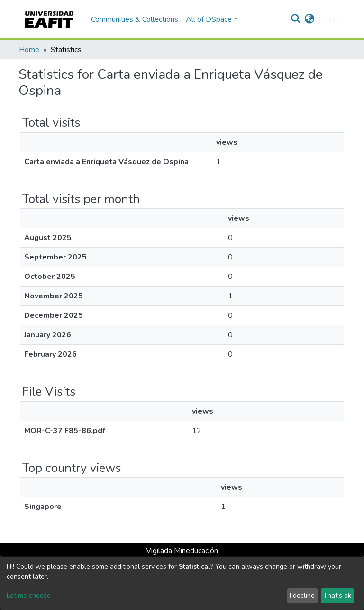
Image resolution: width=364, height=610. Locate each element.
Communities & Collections (135, 19)
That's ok (337, 596)
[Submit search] (296, 19)
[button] (310, 19)
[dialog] (182, 583)
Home (29, 50)
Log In (329, 19)
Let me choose (29, 596)
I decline (302, 596)
